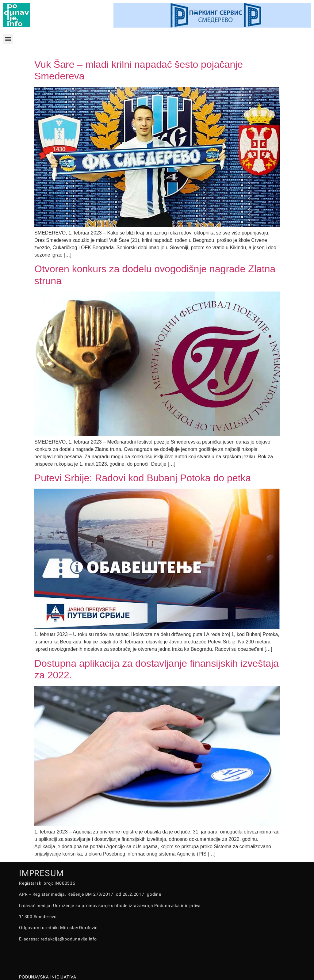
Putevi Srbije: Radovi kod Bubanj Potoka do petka (143, 478)
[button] (8, 39)
